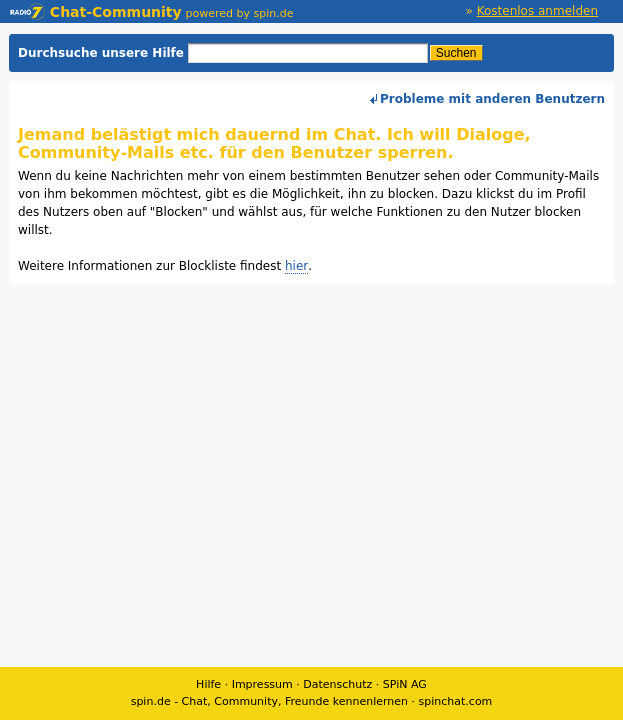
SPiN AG (405, 684)
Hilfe (208, 684)
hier (296, 266)
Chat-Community (96, 12)
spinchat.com (456, 701)
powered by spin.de (240, 13)
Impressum (262, 684)
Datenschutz (337, 684)
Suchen (456, 53)
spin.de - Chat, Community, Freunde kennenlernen (269, 701)
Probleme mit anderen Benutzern (492, 99)
